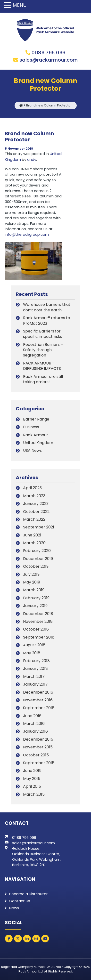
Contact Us (20, 901)
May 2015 (32, 779)
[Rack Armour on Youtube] (45, 939)
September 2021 (39, 527)
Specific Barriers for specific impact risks (43, 334)
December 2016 (38, 692)
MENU (20, 5)
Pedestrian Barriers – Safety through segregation (43, 350)
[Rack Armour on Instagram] (36, 939)
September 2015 (39, 763)
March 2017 (34, 676)
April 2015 (32, 786)
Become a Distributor (28, 894)
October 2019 (36, 566)
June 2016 (32, 716)
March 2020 (34, 543)
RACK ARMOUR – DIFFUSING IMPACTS (42, 366)
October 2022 (36, 512)
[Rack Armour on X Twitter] (18, 939)
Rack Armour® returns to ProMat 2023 (47, 320)
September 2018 (39, 637)
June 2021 (32, 535)
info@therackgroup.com (27, 234)
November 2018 (38, 621)
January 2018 (35, 668)
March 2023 (34, 496)
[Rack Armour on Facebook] (9, 939)
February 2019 (36, 598)
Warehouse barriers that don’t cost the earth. (47, 307)
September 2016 (39, 708)
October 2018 (36, 629)
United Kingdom (38, 443)
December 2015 (38, 739)
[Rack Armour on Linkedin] (27, 939)
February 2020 (37, 551)
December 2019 (38, 559)
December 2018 (38, 614)
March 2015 (34, 794)
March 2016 (34, 724)
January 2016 (35, 731)
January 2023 (36, 504)
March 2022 (34, 519)
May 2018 (32, 653)
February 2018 (36, 661)
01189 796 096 (49, 53)
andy (32, 159)
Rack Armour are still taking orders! (43, 379)
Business (31, 427)
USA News (32, 450)
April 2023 (32, 488)
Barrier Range (36, 419)
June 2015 (32, 771)
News (14, 908)
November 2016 (38, 700)
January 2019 (35, 606)
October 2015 (36, 755)
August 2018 (34, 645)
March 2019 (34, 590)
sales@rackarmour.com (49, 60)
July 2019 (31, 574)
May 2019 (32, 582)
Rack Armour (36, 435)
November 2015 (38, 747)
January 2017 (35, 684)
